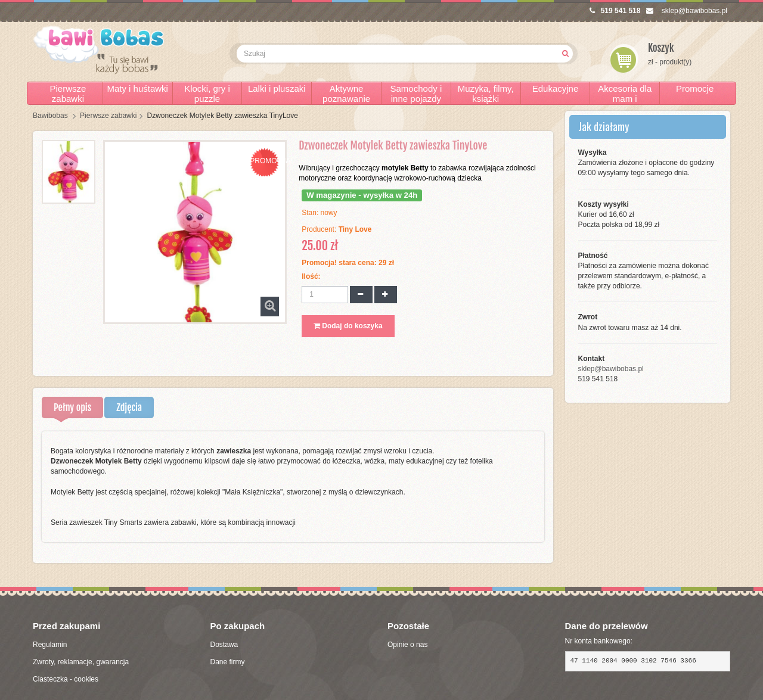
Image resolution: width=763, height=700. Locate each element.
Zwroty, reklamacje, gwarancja (81, 662)
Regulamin (50, 645)
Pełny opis (72, 407)
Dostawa (224, 645)
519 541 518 (615, 11)
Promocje (695, 88)
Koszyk (661, 48)
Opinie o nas (407, 645)
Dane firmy (228, 662)
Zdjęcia (129, 407)
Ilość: (311, 276)
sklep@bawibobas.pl (687, 11)
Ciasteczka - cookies (66, 679)
